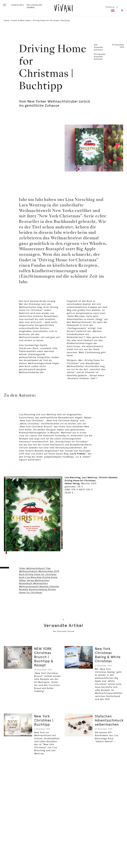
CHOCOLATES (17, 5)
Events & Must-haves (21, 20)
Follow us (112, 7)
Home (7, 20)
